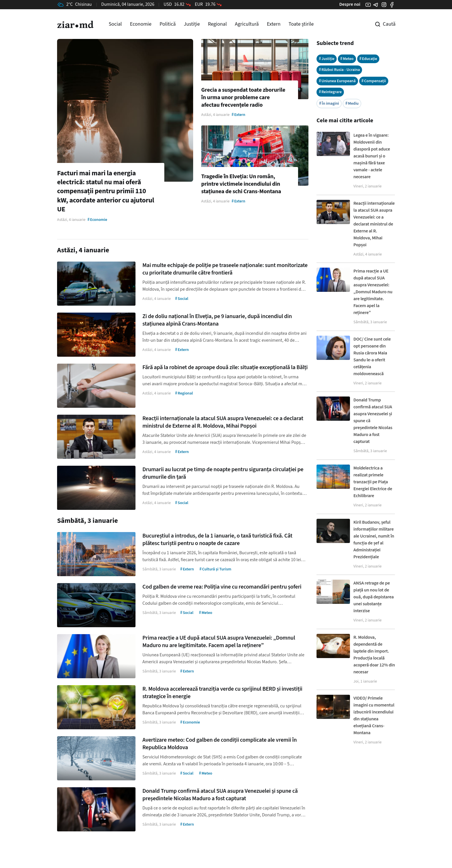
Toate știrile (301, 24)
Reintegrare (330, 92)
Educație (368, 59)
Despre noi (350, 4)
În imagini (329, 103)
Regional (217, 24)
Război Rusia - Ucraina (339, 70)
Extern (274, 24)
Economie (141, 24)
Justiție (192, 24)
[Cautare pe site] (381, 24)
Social (115, 24)
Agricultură (247, 24)
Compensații (374, 81)
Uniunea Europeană (337, 81)
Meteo (347, 59)
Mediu (352, 103)
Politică (167, 24)
